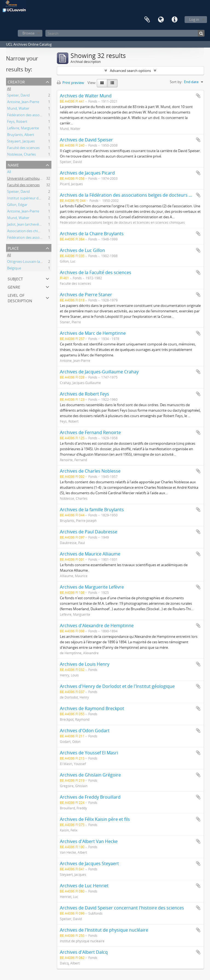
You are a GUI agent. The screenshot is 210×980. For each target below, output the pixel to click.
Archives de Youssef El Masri (89, 753)
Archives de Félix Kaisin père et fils (95, 819)
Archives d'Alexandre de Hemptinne (97, 626)
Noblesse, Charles (21, 155)
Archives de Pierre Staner (86, 295)
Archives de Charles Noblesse (90, 471)
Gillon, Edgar (17, 205)
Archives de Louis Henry (85, 664)
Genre (14, 287)
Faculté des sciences (23, 148)
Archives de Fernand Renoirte (90, 432)
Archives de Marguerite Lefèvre (92, 587)
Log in (194, 19)
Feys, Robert (17, 122)
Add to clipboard (198, 96)
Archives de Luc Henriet (84, 886)
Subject (15, 278)
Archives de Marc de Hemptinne (93, 333)
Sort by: (176, 82)
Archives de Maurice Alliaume (90, 554)
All (9, 89)
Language (161, 20)
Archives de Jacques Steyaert (89, 863)
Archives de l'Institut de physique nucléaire (104, 930)
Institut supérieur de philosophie (34, 199)
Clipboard (147, 20)
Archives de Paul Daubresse (89, 532)
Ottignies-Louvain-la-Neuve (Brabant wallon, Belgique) (51, 262)
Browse (28, 33)
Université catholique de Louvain (34, 179)
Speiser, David (18, 96)
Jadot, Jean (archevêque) (27, 225)
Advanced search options (130, 71)
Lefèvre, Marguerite (23, 129)
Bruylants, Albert (21, 135)
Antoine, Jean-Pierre (23, 102)
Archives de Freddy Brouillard (90, 797)
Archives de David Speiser (86, 140)
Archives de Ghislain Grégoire (90, 775)
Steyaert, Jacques (21, 142)
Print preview (70, 83)
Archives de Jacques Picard (87, 173)
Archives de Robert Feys (84, 394)
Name (13, 165)
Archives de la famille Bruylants (92, 510)
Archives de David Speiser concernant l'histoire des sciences (122, 908)
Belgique (14, 269)
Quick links (174, 20)
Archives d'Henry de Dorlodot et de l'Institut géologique (117, 686)
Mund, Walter (18, 109)
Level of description (20, 297)
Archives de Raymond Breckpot (92, 708)
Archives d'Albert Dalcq (84, 952)
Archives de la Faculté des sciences (96, 272)
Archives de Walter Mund (86, 96)
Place (13, 248)
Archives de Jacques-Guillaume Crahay (99, 372)
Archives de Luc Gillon (82, 250)
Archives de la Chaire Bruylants (92, 234)
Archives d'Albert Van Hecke (89, 841)
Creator (16, 81)
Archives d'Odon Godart (85, 731)
